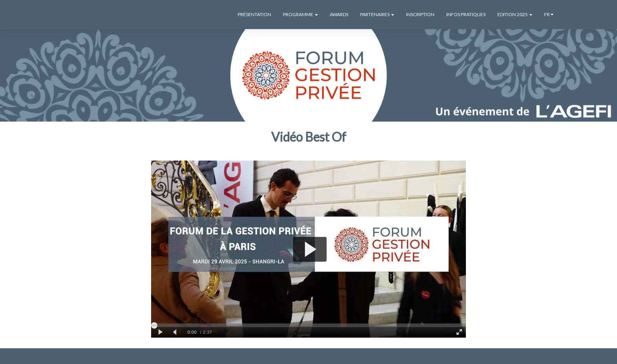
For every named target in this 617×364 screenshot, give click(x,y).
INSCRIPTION (420, 14)
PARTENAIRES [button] (377, 14)
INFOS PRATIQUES (466, 14)
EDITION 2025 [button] (515, 14)
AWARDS (339, 14)
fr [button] (549, 14)
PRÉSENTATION (254, 14)
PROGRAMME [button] (300, 14)
